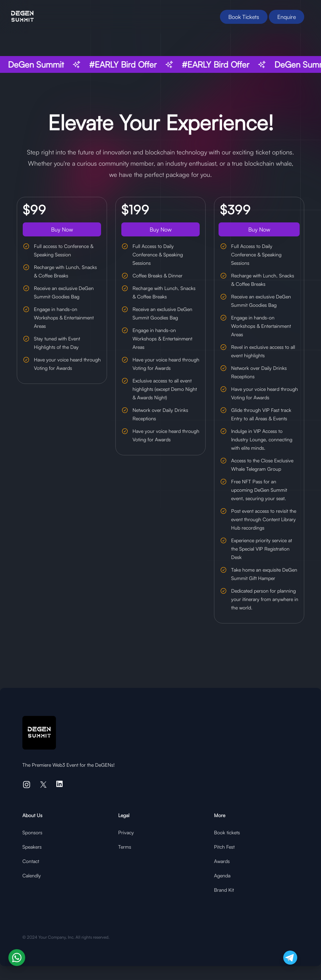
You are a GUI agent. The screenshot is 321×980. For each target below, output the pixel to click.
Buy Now (62, 229)
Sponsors (32, 832)
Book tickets (227, 832)
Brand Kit (224, 890)
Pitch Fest (224, 847)
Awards (222, 861)
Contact (31, 861)
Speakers (32, 847)
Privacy (126, 832)
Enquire (287, 17)
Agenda (222, 875)
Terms (125, 847)
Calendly (32, 875)
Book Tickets (244, 17)
